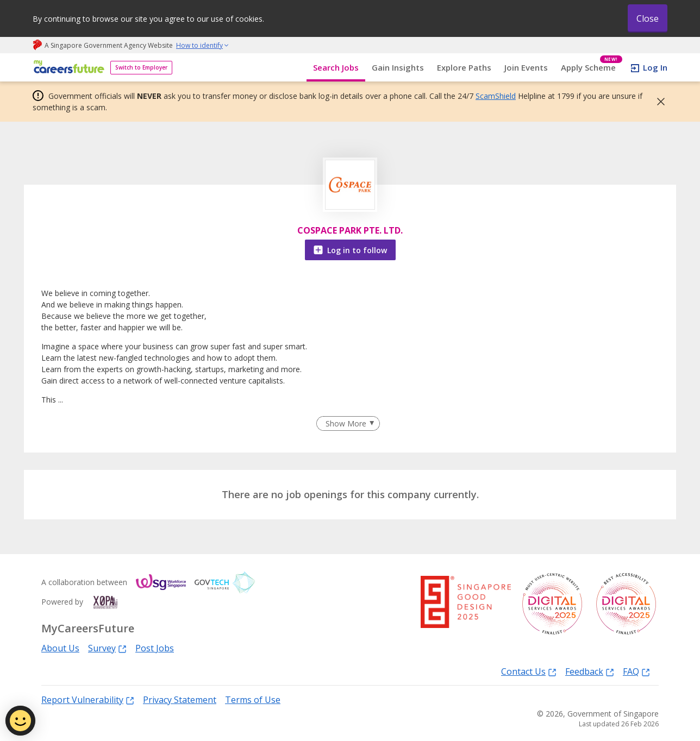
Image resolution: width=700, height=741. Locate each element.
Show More (346, 423)
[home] (67, 68)
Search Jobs (336, 67)
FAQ (636, 671)
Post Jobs (155, 648)
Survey (107, 648)
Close (648, 18)
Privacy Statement (180, 700)
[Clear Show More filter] (348, 424)
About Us (60, 648)
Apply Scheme (592, 68)
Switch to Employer (141, 67)
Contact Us (529, 671)
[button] (658, 102)
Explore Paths (464, 67)
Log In (655, 67)
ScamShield (496, 96)
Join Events (526, 67)
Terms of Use (253, 700)
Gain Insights (398, 67)
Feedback (590, 671)
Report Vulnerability (88, 699)
